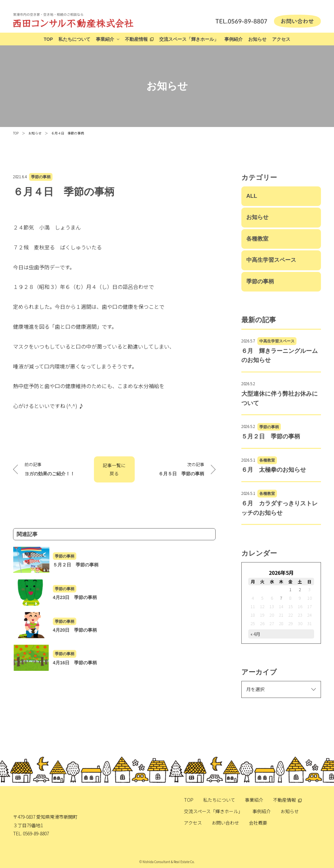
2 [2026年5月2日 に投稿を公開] (300, 589)
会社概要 (258, 823)
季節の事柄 (41, 177)
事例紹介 (234, 39)
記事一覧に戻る (114, 469)
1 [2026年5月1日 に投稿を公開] (290, 589)
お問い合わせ (225, 823)
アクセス (281, 39)
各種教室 (257, 239)
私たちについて (74, 39)
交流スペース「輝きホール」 (189, 39)
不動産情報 (136, 39)
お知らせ (257, 39)
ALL (252, 196)
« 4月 (255, 634)
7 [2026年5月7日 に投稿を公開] (281, 598)
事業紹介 (105, 39)
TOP (48, 39)
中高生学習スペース (271, 260)
